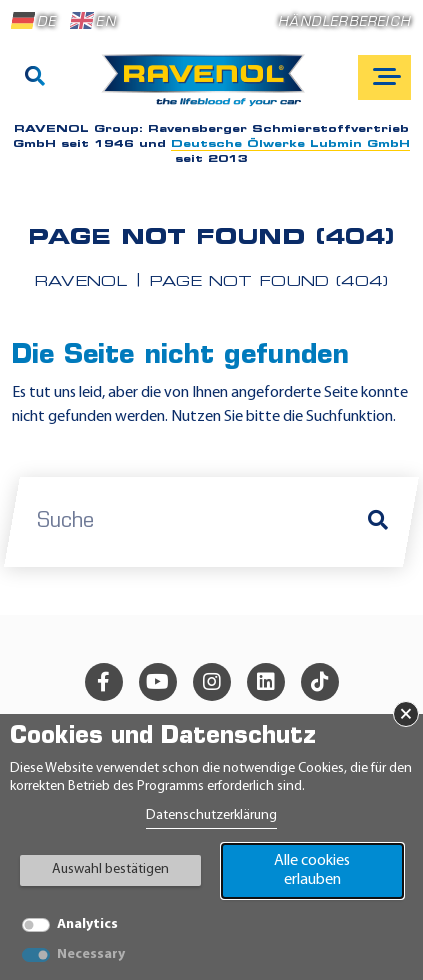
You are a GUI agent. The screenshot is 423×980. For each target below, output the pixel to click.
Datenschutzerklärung (211, 815)
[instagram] (212, 682)
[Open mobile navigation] (384, 77)
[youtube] (158, 682)
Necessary (91, 954)
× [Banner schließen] (406, 714)
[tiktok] (320, 682)
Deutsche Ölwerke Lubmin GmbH (290, 144)
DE (34, 21)
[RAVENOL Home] (208, 88)
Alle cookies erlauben (312, 870)
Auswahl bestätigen (110, 869)
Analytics (87, 924)
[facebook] (104, 682)
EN (93, 21)
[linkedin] (266, 682)
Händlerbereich (344, 22)
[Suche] (35, 78)
